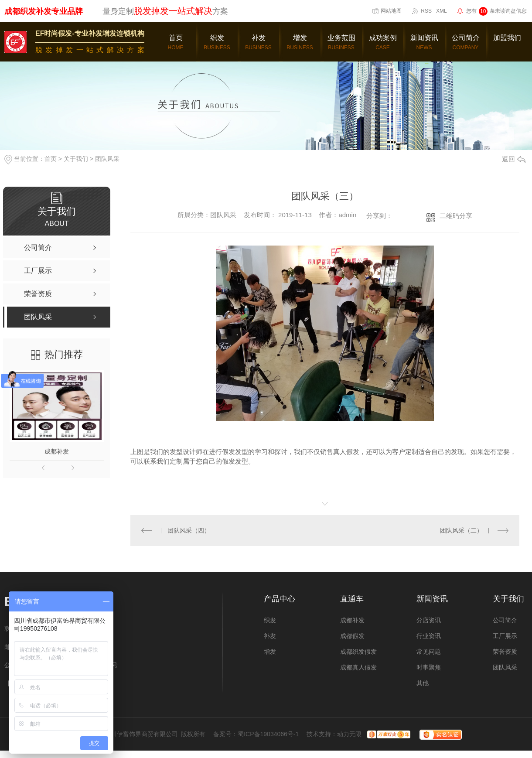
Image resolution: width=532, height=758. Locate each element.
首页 (51, 159)
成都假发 (352, 635)
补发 (270, 635)
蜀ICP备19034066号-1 (268, 734)
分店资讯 (429, 620)
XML (442, 11)
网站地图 (391, 11)
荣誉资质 (505, 651)
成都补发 (57, 451)
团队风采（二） (461, 530)
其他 (423, 683)
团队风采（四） (188, 530)
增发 (270, 651)
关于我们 (76, 159)
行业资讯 (429, 635)
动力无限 (349, 734)
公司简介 (505, 620)
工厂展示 (505, 635)
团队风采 (107, 159)
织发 (270, 620)
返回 (514, 159)
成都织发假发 (358, 651)
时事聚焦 (429, 667)
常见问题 (429, 651)
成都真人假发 (358, 667)
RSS (426, 11)
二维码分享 (456, 216)
